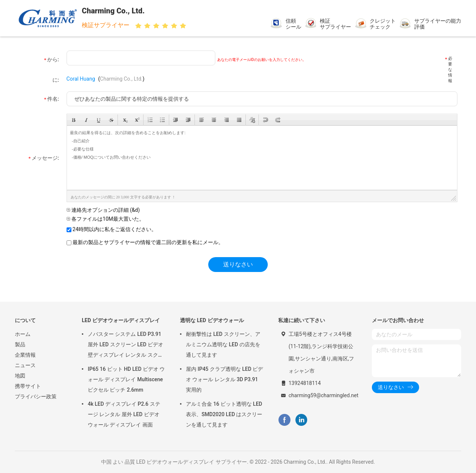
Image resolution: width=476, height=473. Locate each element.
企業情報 (25, 355)
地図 (20, 376)
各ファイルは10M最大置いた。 (105, 219)
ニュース (25, 365)
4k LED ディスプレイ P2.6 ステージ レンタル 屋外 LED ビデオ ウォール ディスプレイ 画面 (124, 414)
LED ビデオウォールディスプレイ (121, 320)
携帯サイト (28, 386)
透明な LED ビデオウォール (212, 320)
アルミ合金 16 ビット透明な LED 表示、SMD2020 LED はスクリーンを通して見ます (224, 414)
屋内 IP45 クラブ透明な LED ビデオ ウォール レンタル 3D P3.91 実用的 (224, 379)
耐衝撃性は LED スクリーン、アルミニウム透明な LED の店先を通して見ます (223, 344)
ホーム (23, 334)
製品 (20, 344)
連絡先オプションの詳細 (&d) (103, 210)
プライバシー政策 (36, 396)
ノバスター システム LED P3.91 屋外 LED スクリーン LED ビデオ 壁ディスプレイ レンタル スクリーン (126, 346)
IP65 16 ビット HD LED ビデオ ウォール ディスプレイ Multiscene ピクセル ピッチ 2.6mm (126, 379)
